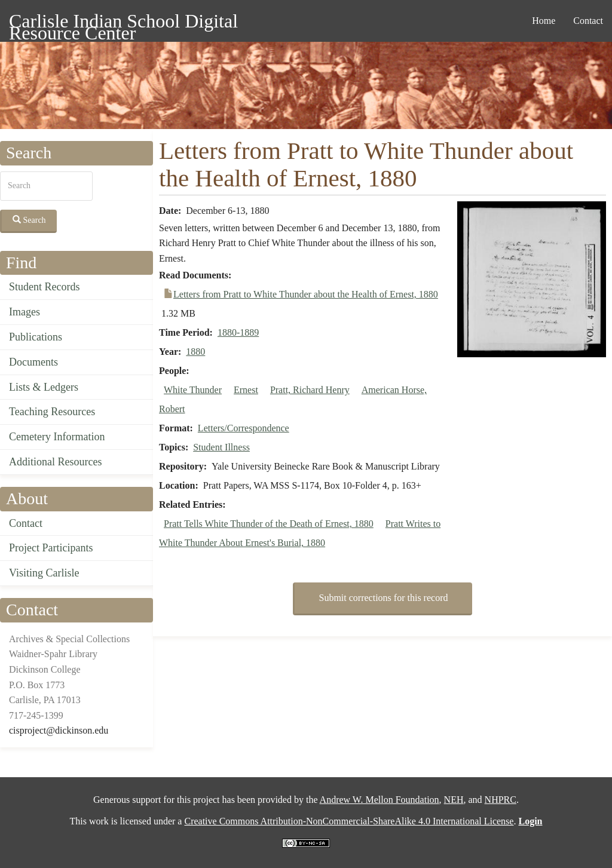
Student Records (45, 287)
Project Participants (51, 548)
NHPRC (501, 800)
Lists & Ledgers (44, 387)
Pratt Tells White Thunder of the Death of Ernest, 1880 (269, 524)
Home (544, 21)
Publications (36, 337)
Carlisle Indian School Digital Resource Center (123, 23)
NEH (454, 800)
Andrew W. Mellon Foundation (380, 800)
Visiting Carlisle (44, 573)
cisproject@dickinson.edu (59, 730)
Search (29, 220)
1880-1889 (238, 332)
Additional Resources (55, 462)
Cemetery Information (57, 437)
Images (25, 312)
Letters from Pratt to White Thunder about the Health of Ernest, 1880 (306, 294)
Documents (33, 362)
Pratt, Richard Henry (310, 390)
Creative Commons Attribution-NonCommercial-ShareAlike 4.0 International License (349, 821)
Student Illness (221, 447)
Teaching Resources (52, 412)
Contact (588, 21)
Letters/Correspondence (244, 428)
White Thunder (193, 390)
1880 (195, 352)
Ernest (246, 390)
